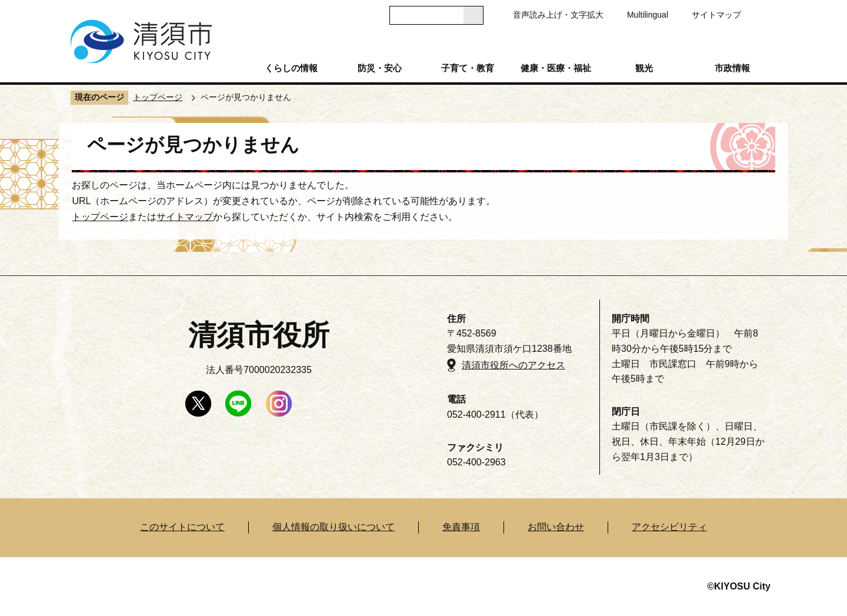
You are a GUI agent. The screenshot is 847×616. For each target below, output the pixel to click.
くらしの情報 (291, 68)
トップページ (158, 97)
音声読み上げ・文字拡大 (558, 15)
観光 (644, 68)
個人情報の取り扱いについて (334, 527)
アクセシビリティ (669, 527)
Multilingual (648, 15)
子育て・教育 (468, 68)
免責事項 (461, 527)
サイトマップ (716, 15)
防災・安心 (380, 68)
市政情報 (732, 68)
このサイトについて (182, 527)
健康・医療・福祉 (556, 68)
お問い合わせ (556, 527)
